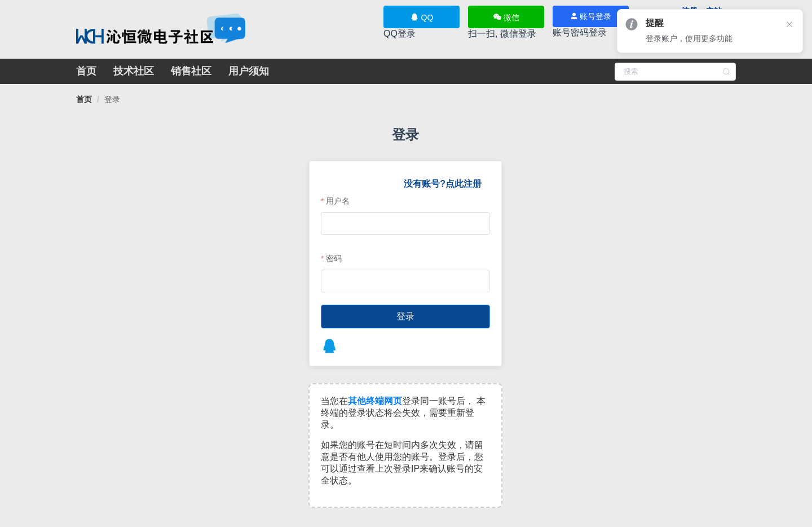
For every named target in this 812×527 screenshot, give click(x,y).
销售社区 (191, 71)
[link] (84, 99)
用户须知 (249, 71)
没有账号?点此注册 (437, 184)
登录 (112, 99)
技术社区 (134, 71)
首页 (86, 71)
